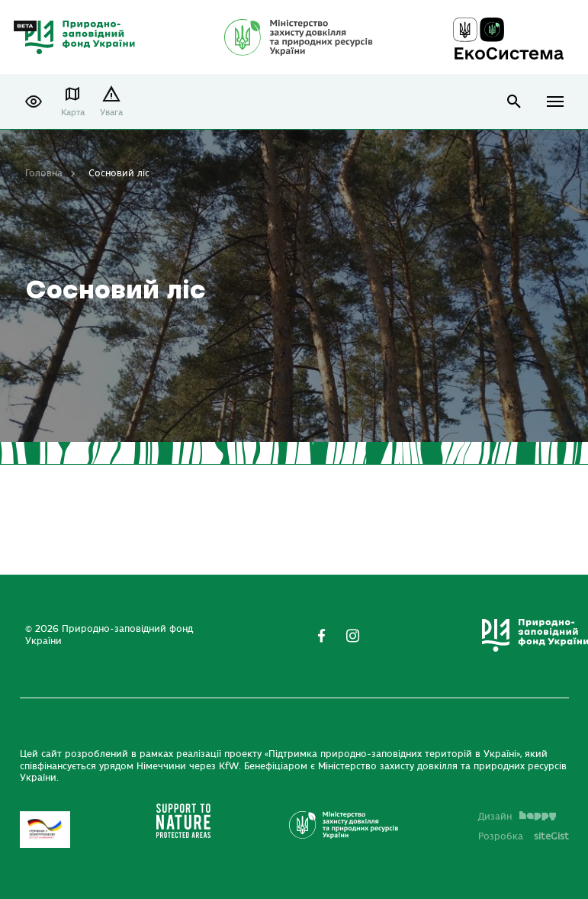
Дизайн (517, 817)
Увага (111, 113)
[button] (34, 101)
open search (514, 102)
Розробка (524, 836)
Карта (73, 113)
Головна (44, 173)
